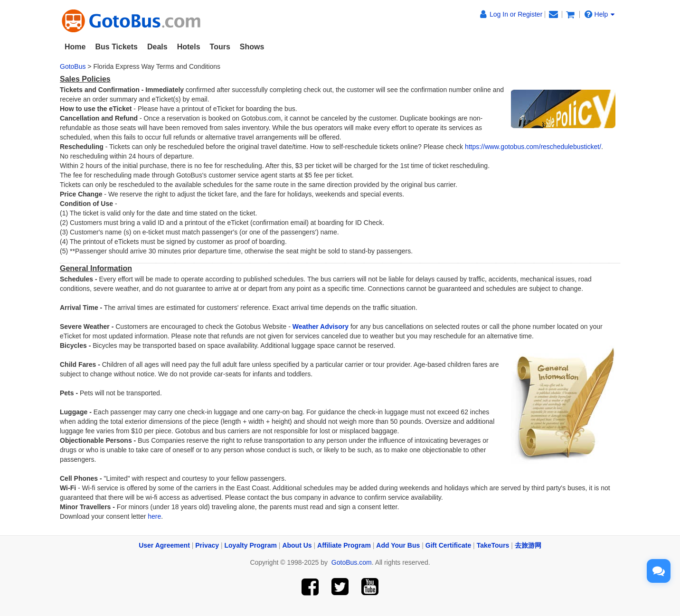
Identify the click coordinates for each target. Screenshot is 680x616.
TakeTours (493, 545)
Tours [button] (220, 47)
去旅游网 (528, 545)
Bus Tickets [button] (116, 47)
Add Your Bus (398, 545)
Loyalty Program (251, 545)
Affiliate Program (344, 545)
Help (600, 14)
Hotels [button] (189, 47)
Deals (157, 47)
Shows (252, 47)
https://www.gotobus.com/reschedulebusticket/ (533, 147)
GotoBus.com (352, 562)
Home (75, 47)
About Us (297, 545)
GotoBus (73, 66)
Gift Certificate (448, 545)
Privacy (207, 545)
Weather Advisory (321, 327)
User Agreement (164, 545)
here (154, 516)
